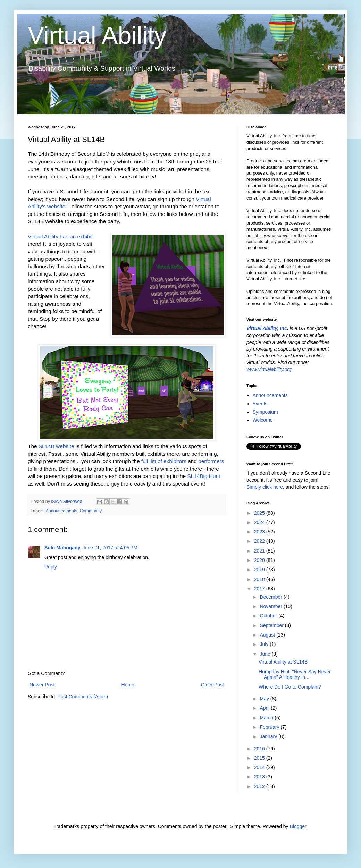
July (265, 644)
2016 (260, 749)
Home (128, 685)
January (269, 736)
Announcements (61, 511)
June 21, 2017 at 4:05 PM (110, 548)
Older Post (212, 685)
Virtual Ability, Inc (267, 328)
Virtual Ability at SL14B (283, 662)
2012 (260, 786)
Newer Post (42, 685)
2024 (260, 522)
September (272, 625)
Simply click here (265, 487)
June (266, 654)
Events (260, 404)
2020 (260, 560)
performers (211, 461)
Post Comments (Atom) (83, 697)
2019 (260, 570)
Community (91, 511)
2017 (260, 589)
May (265, 699)
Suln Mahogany (62, 548)
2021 (260, 551)
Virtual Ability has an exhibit (60, 237)
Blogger (298, 826)
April (265, 708)
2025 (260, 513)
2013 (260, 777)
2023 (260, 532)
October (269, 616)
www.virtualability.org (269, 369)
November (271, 606)
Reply (51, 567)
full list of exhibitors (164, 461)
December (271, 597)
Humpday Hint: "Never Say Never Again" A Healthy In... (295, 675)
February (270, 727)
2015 (260, 758)
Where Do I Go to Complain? (290, 687)
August (268, 635)
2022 (260, 541)
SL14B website (56, 446)
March (267, 718)
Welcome (263, 420)
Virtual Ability (97, 35)
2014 (260, 767)
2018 (260, 579)
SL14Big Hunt (204, 476)
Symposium (265, 412)
